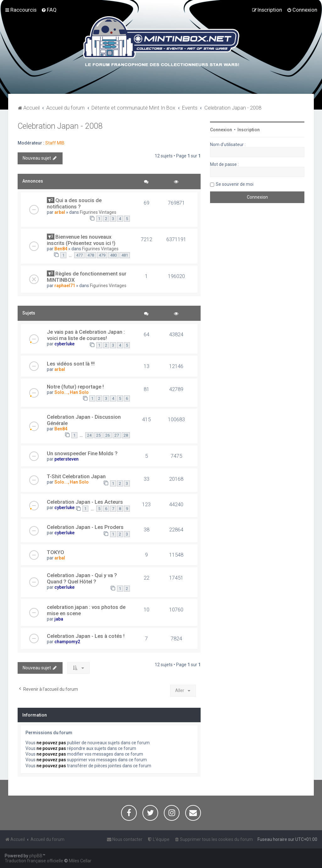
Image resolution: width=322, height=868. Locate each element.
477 (79, 255)
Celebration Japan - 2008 (60, 126)
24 (89, 435)
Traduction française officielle (34, 861)
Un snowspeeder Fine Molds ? (82, 453)
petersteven (67, 459)
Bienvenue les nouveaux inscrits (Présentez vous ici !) (81, 240)
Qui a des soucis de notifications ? (74, 203)
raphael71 (65, 286)
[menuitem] (49, 10)
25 (98, 435)
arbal (60, 212)
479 (102, 255)
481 (125, 255)
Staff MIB (55, 143)
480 (113, 255)
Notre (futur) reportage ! (75, 387)
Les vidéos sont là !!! (71, 364)
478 (91, 255)
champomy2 (67, 642)
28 (126, 435)
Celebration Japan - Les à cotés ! (86, 636)
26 (108, 435)
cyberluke (64, 344)
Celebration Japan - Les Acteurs (85, 502)
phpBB (36, 856)
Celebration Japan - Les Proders (85, 527)
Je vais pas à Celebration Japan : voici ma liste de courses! (86, 335)
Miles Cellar (80, 861)
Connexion (221, 130)
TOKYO (56, 552)
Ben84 (61, 249)
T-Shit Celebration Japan (76, 476)
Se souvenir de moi (235, 184)
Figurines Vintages (98, 212)
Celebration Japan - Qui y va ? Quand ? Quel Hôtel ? (82, 578)
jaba (59, 619)
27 (117, 435)
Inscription (249, 130)
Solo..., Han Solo (72, 392)
